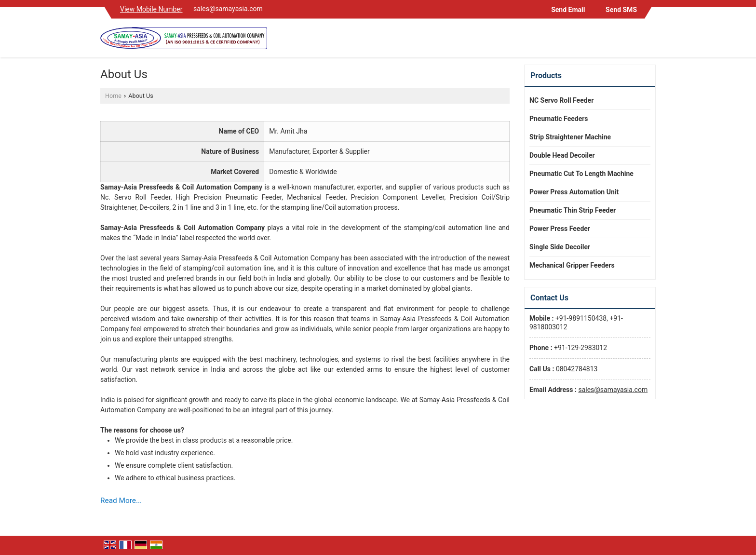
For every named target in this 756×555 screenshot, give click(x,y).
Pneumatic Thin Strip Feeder (573, 210)
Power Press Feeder (560, 229)
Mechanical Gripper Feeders (572, 265)
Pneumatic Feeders (559, 119)
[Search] (650, 40)
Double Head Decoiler (562, 155)
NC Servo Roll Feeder (561, 100)
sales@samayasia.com (228, 9)
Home (113, 96)
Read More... (121, 501)
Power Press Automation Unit (574, 192)
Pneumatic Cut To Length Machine (581, 174)
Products (546, 75)
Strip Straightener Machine (570, 137)
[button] (151, 9)
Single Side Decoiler (560, 247)
